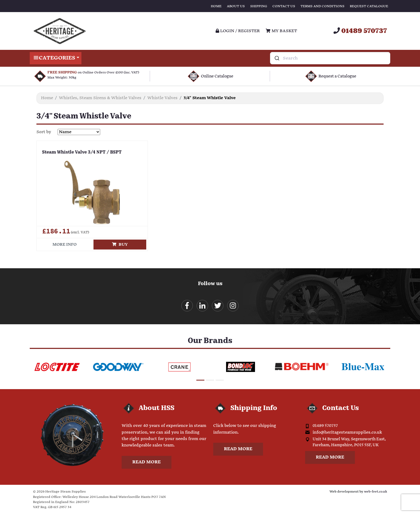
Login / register (238, 31)
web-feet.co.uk (376, 492)
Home (216, 6)
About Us (236, 6)
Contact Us (284, 6)
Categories (56, 58)
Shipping (259, 6)
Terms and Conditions (322, 6)
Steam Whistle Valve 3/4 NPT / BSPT (82, 152)
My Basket (281, 31)
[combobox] (330, 58)
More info (65, 245)
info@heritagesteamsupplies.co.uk (347, 432)
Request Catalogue (369, 6)
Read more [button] (147, 462)
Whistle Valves (162, 98)
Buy (120, 245)
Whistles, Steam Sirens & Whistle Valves (100, 98)
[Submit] (277, 58)
